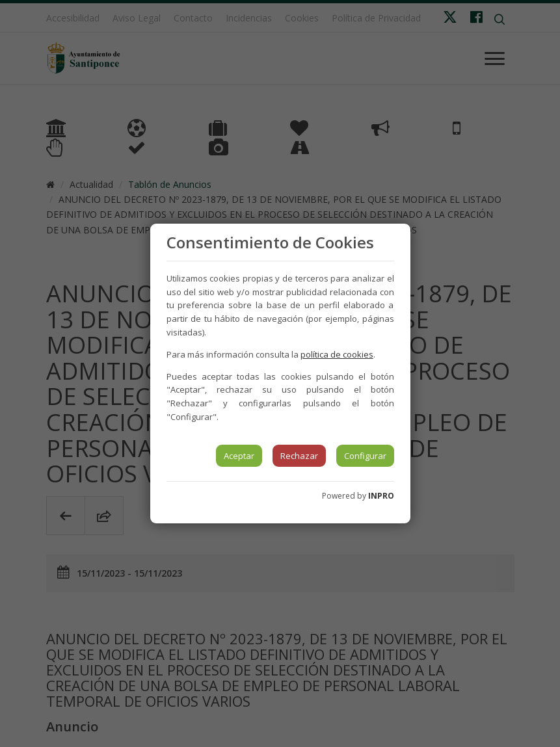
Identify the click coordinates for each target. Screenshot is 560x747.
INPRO (381, 496)
